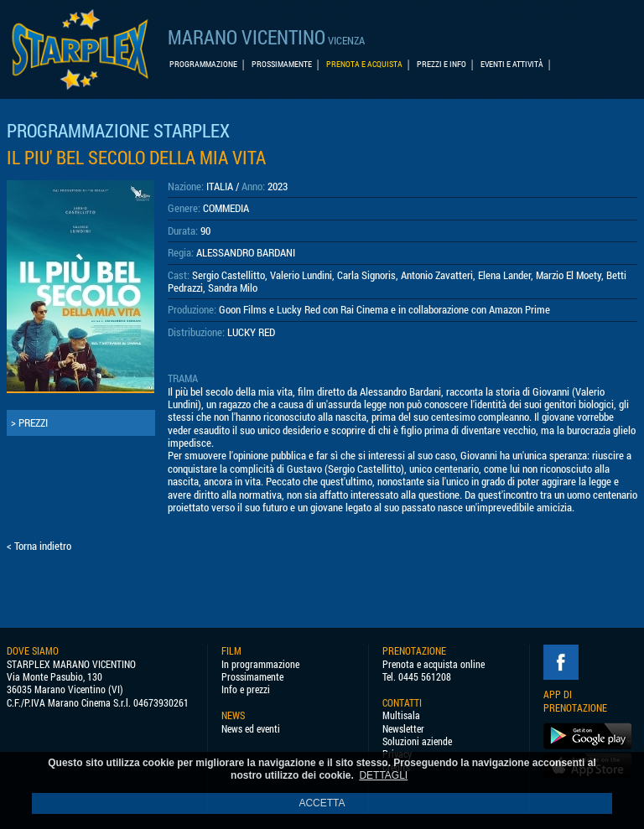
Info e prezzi (246, 689)
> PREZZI (29, 422)
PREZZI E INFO (441, 64)
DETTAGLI (383, 775)
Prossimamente (252, 677)
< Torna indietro (39, 546)
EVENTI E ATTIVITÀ (512, 64)
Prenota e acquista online (434, 664)
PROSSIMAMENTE (282, 64)
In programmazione (260, 664)
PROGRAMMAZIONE (203, 64)
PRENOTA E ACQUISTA (364, 64)
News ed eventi (251, 729)
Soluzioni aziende (417, 741)
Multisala (401, 715)
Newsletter (403, 729)
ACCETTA (322, 803)
